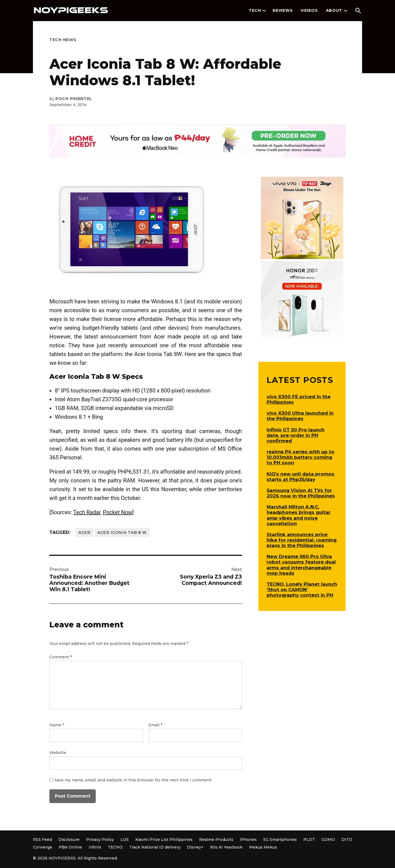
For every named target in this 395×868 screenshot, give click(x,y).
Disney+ (195, 847)
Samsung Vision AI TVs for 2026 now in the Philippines (301, 493)
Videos (309, 10)
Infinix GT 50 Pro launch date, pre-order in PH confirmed (296, 435)
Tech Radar (87, 512)
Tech (255, 10)
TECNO (115, 847)
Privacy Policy (100, 839)
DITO (347, 839)
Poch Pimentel (74, 99)
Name (57, 725)
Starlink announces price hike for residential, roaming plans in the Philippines (302, 540)
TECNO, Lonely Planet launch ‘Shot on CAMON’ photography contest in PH (302, 590)
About (334, 10)
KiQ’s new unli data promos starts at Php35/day (301, 477)
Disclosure (69, 839)
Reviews (283, 10)
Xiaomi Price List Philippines (164, 839)
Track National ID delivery (155, 847)
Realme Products (216, 839)
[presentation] (264, 11)
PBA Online (70, 847)
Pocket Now (118, 512)
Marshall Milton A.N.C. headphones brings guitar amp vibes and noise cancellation (299, 515)
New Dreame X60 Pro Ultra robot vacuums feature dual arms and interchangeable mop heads (301, 565)
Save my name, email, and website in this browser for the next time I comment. (133, 780)
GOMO (328, 839)
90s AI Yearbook (226, 847)
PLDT (309, 839)
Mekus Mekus (263, 847)
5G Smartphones (280, 839)
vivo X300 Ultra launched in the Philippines (300, 416)
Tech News (63, 40)
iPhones (248, 839)
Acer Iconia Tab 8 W (122, 533)
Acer (84, 533)
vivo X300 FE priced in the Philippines (299, 399)
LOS (125, 839)
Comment (61, 657)
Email (155, 725)
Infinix (95, 847)
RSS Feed (42, 839)
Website (58, 753)
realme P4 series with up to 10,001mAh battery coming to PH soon (301, 457)
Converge (43, 847)
